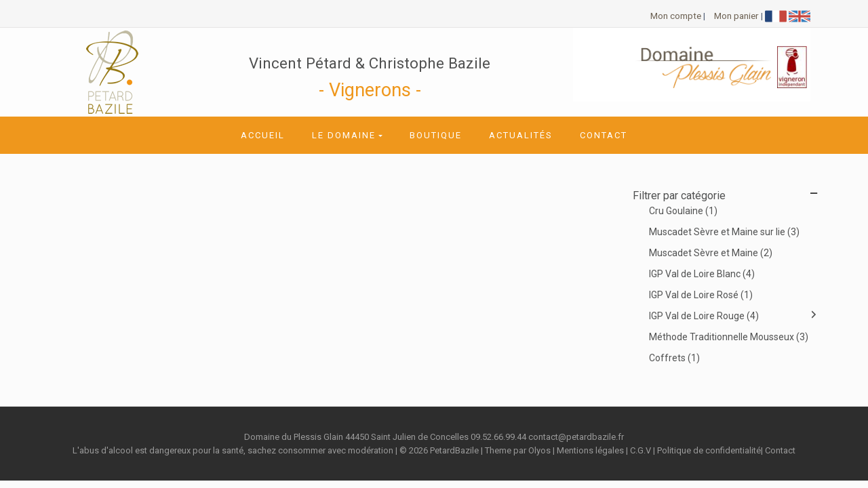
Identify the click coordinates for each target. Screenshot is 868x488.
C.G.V (640, 450)
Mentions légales (590, 450)
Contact (604, 135)
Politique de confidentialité (709, 450)
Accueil (263, 135)
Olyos (539, 450)
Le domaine (344, 135)
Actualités (521, 135)
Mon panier (736, 16)
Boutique (436, 135)
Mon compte (676, 16)
